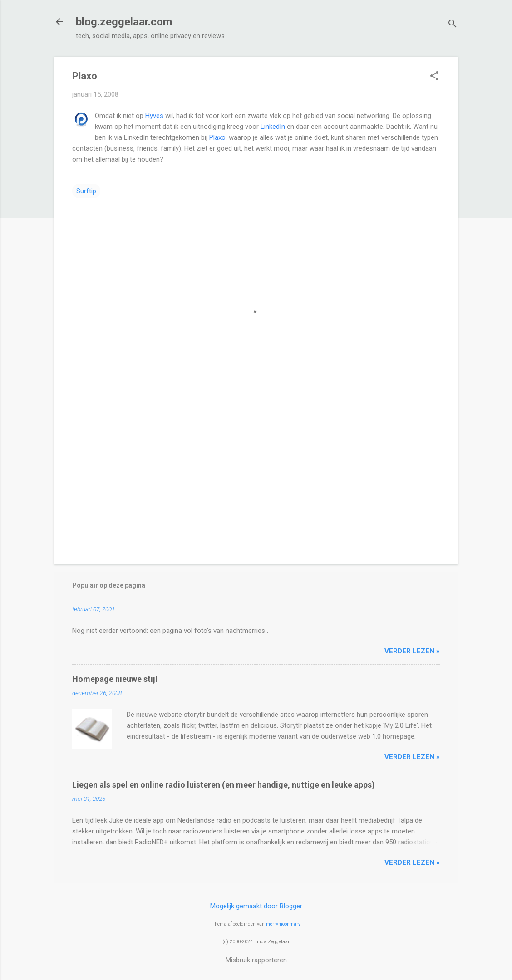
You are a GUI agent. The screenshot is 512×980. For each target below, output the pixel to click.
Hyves (154, 116)
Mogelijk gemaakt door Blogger (256, 906)
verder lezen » (412, 651)
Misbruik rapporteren (256, 960)
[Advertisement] (256, 480)
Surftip (86, 191)
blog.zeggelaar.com (124, 22)
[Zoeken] (453, 25)
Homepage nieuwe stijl (115, 679)
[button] (434, 77)
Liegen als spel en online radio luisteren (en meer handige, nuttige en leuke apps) (224, 785)
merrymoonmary (283, 924)
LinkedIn (273, 127)
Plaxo (217, 137)
